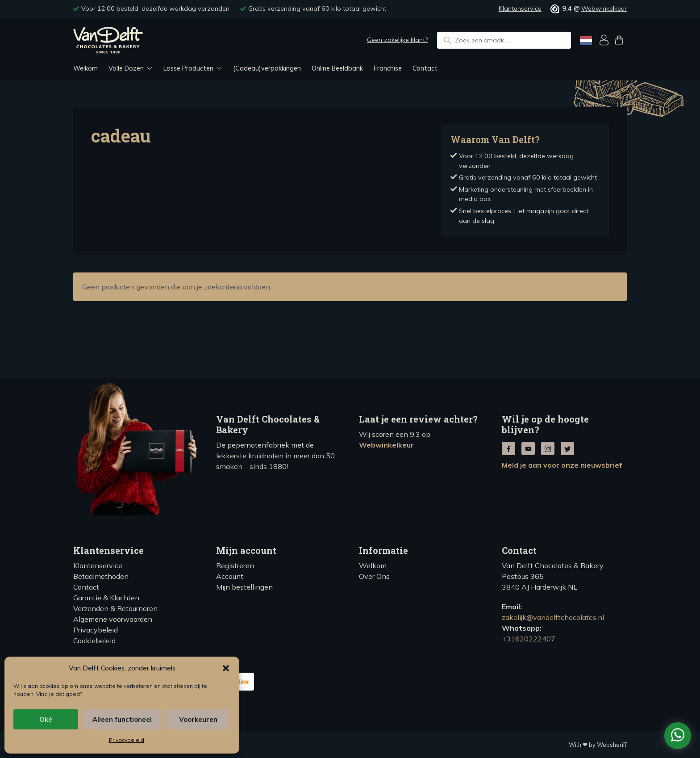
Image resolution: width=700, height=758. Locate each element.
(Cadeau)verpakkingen (267, 68)
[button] (226, 668)
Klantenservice (520, 8)
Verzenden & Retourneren (115, 608)
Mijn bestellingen (244, 587)
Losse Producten (188, 68)
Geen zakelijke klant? (398, 40)
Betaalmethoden (101, 576)
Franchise (388, 68)
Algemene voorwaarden (113, 619)
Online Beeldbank (337, 68)
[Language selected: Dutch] (586, 40)
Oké (46, 719)
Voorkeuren (198, 719)
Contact (425, 68)
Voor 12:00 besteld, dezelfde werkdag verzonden (155, 8)
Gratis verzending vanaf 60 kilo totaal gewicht (317, 8)
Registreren (235, 565)
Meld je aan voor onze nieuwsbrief (562, 465)
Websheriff (612, 745)
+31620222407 (529, 639)
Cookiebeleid (94, 641)
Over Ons (374, 576)
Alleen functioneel (122, 719)
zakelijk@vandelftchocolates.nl (553, 617)
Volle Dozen (126, 68)
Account (230, 576)
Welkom (85, 68)
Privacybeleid (127, 740)
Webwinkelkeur (604, 8)
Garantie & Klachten (106, 598)
